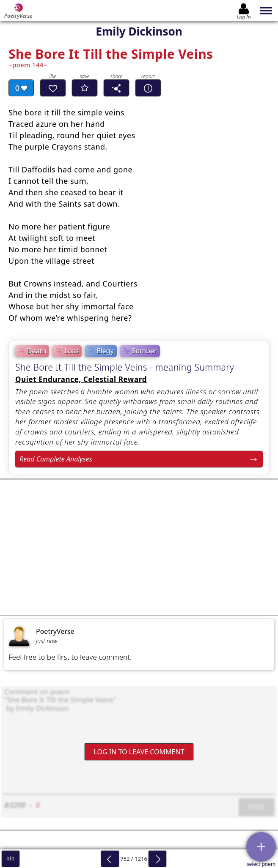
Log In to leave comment (139, 752)
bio (11, 858)
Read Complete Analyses (56, 459)
